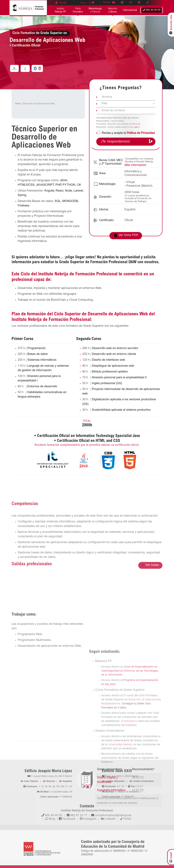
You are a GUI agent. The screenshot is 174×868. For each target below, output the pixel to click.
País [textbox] (104, 104)
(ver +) (137, 127)
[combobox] (126, 104)
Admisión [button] (113, 10)
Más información (135, 165)
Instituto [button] (60, 10)
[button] (130, 10)
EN (87, 3)
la (128, 133)
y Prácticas (95, 10)
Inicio (18, 104)
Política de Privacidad (141, 133)
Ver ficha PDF (126, 236)
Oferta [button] (78, 10)
